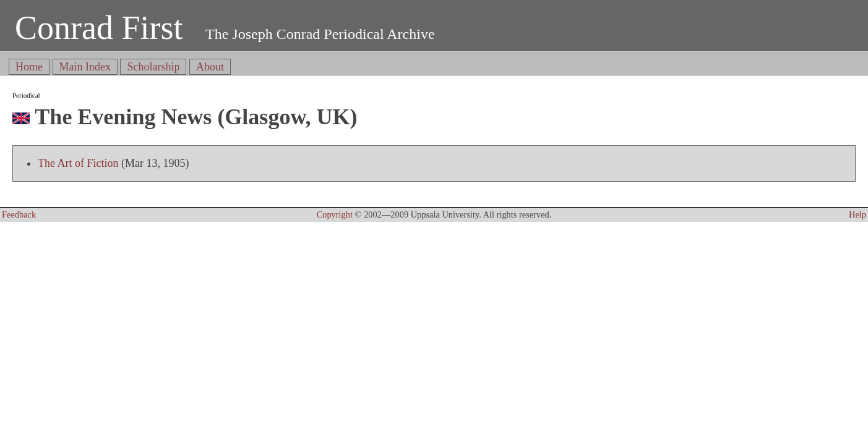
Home (29, 67)
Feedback (19, 214)
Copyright (335, 214)
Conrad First (99, 28)
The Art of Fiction (78, 163)
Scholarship (153, 67)
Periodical (26, 95)
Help (857, 214)
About (210, 67)
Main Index (85, 67)
